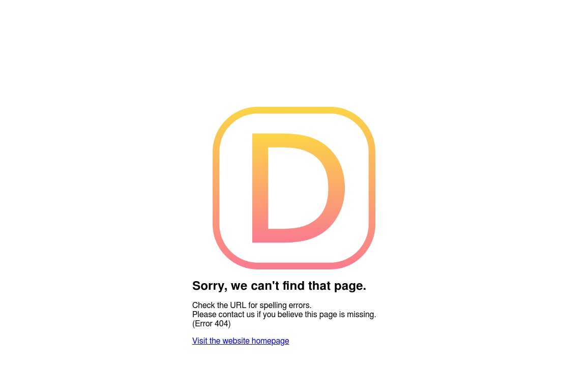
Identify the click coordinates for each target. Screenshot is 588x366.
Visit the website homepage (241, 341)
